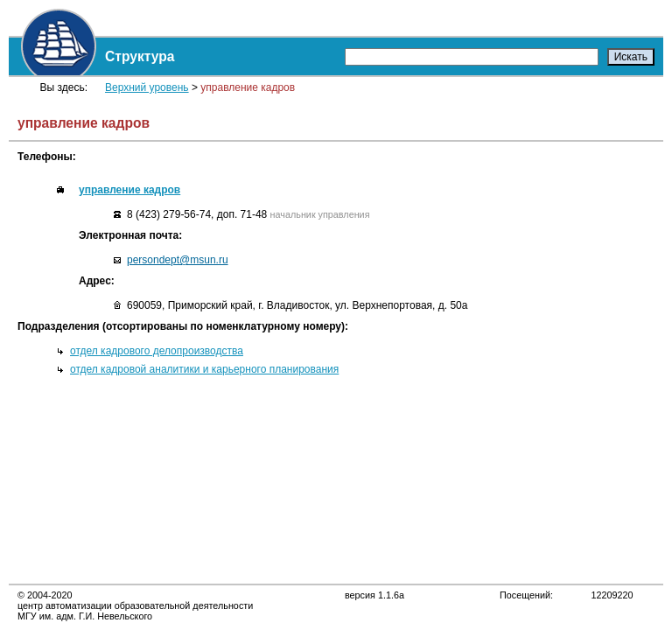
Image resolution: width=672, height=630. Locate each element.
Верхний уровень (147, 87)
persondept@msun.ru (178, 260)
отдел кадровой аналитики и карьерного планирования (204, 369)
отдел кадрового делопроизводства (157, 351)
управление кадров (129, 190)
